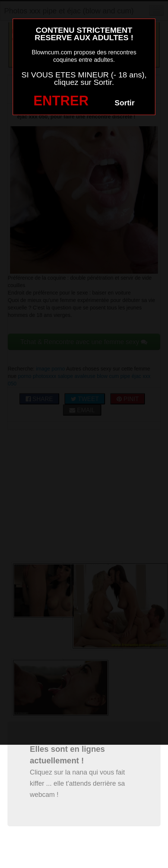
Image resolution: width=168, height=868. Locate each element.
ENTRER (61, 101)
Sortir (125, 103)
